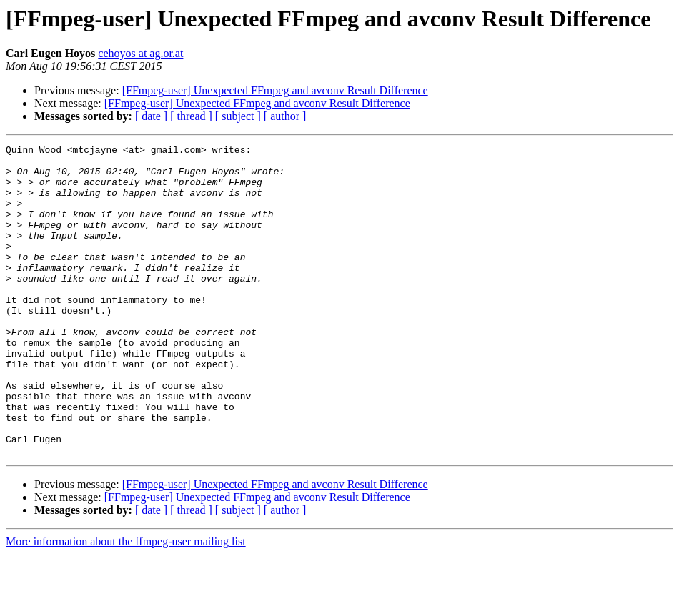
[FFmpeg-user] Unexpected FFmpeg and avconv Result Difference (275, 90)
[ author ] (285, 116)
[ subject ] (238, 116)
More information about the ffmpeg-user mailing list (126, 603)
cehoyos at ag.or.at (140, 53)
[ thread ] (191, 116)
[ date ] (151, 116)
